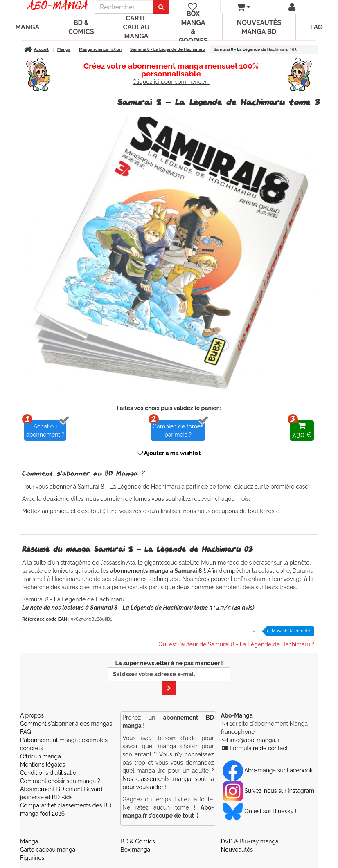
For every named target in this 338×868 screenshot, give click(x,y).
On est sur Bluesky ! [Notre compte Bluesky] (259, 811)
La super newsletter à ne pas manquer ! (169, 677)
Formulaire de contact (259, 748)
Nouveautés (237, 850)
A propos (32, 715)
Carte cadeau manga (136, 27)
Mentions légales (43, 765)
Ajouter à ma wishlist (169, 453)
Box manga (135, 850)
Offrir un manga (41, 756)
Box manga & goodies (193, 27)
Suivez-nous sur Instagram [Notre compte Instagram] (268, 791)
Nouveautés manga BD (259, 27)
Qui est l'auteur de (236, 644)
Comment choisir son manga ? (60, 781)
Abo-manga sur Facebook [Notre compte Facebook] (268, 770)
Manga (27, 27)
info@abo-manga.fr (255, 740)
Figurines (32, 858)
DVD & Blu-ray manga (250, 841)
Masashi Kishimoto (291, 631)
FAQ (317, 27)
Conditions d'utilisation (50, 773)
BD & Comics (81, 27)
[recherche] (124, 7)
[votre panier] (243, 7)
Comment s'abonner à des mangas (66, 724)
